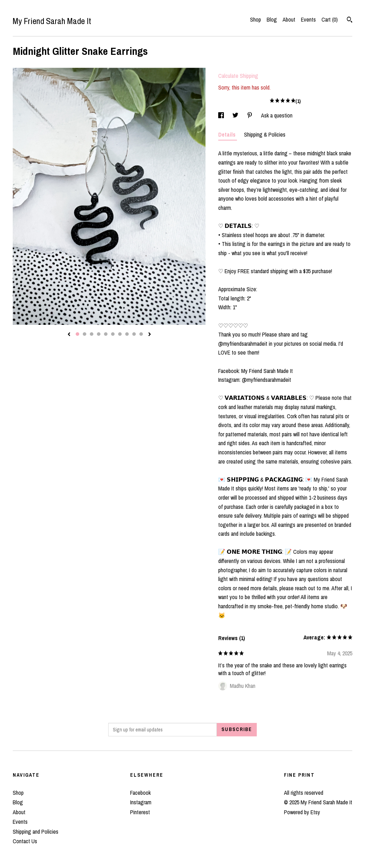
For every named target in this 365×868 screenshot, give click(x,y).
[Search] (350, 21)
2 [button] (85, 334)
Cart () (330, 19)
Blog (272, 19)
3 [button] (92, 334)
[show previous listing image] (69, 335)
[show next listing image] (150, 335)
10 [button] (141, 334)
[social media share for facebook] (222, 115)
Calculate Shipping (238, 76)
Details (228, 134)
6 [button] (113, 334)
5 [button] (106, 334)
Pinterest (140, 812)
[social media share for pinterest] (250, 115)
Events (308, 19)
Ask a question (277, 115)
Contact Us (25, 841)
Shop (256, 19)
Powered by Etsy (302, 812)
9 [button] (134, 334)
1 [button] (77, 334)
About (289, 19)
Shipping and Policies (36, 832)
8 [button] (127, 334)
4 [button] (99, 334)
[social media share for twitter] (236, 115)
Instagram (141, 802)
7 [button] (120, 334)
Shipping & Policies (265, 134)
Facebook (140, 793)
